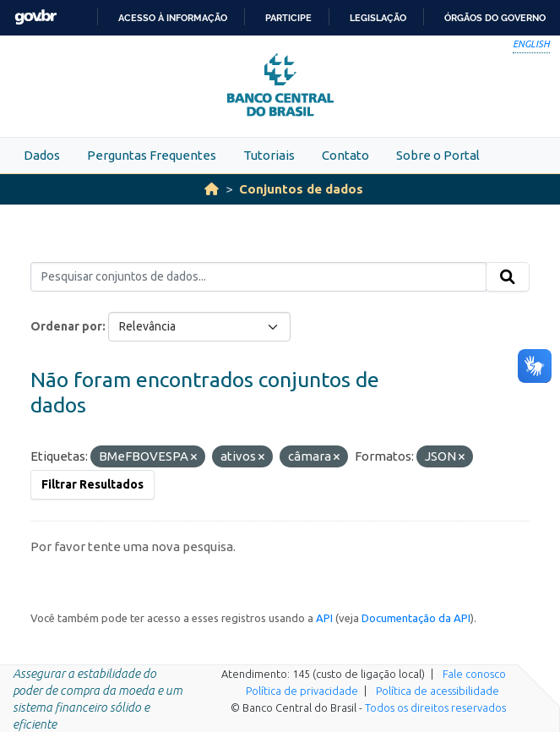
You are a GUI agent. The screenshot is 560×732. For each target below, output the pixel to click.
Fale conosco (474, 674)
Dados (42, 155)
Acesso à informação (173, 18)
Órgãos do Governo (495, 18)
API (324, 618)
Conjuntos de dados (301, 189)
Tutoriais (269, 155)
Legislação (378, 18)
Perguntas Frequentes (152, 155)
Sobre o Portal (438, 155)
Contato (345, 155)
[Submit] (508, 277)
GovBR (35, 17)
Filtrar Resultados (92, 484)
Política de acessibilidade (438, 691)
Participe (288, 18)
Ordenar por (66, 326)
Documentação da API (416, 618)
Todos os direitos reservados (435, 707)
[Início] (212, 189)
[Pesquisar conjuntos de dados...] (258, 277)
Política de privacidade (302, 691)
